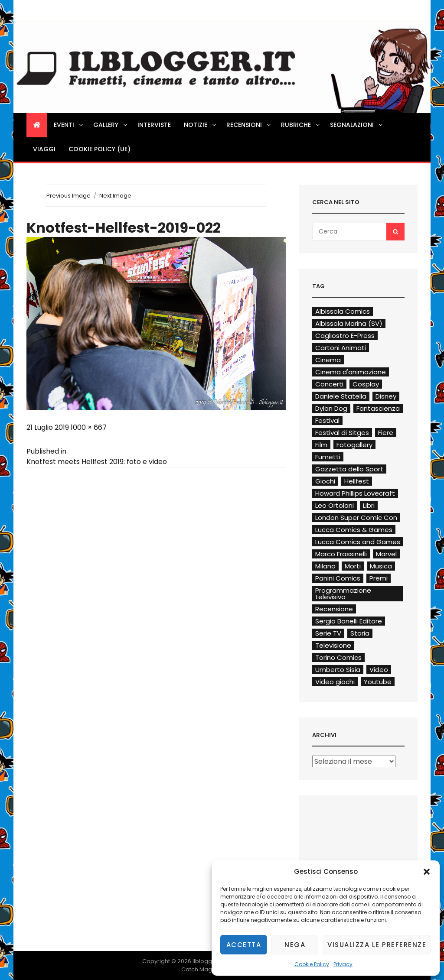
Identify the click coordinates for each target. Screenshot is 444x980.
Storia (360, 633)
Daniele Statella (341, 396)
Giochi (325, 481)
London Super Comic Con (356, 518)
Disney (386, 396)
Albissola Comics (343, 311)
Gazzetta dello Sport (349, 469)
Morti (353, 566)
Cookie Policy (312, 964)
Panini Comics (338, 578)
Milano (325, 566)
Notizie (201, 125)
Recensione (334, 609)
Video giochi (335, 682)
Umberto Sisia (338, 670)
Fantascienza (378, 408)
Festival (327, 420)
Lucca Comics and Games (358, 542)
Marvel (386, 554)
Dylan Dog (331, 408)
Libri (369, 505)
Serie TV (328, 633)
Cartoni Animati (341, 348)
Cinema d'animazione (351, 372)
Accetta (244, 945)
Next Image (115, 196)
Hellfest (357, 481)
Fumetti (328, 457)
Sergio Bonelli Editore (349, 621)
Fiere (386, 433)
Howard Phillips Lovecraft (355, 493)
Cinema (328, 360)
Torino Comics (338, 657)
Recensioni (249, 125)
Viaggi (44, 149)
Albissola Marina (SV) (349, 323)
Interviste (154, 125)
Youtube (378, 682)
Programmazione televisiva (343, 594)
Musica (381, 566)
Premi (379, 578)
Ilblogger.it (207, 961)
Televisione (333, 645)
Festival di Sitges (342, 433)
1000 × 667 (89, 427)
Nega (295, 945)
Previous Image (69, 196)
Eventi (69, 125)
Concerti (329, 384)
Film (321, 445)
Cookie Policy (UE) (100, 149)
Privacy (343, 964)
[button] (427, 872)
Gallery (111, 125)
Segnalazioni (357, 125)
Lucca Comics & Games (354, 530)
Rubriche (301, 125)
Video (379, 670)
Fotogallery (354, 445)
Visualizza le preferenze (377, 945)
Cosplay (366, 384)
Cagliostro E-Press (345, 336)
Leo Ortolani (335, 505)
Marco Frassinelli (341, 554)
